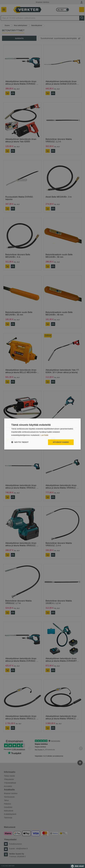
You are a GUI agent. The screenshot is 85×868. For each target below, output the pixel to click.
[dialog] (42, 434)
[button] (20, 442)
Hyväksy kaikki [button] (61, 442)
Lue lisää (44, 435)
